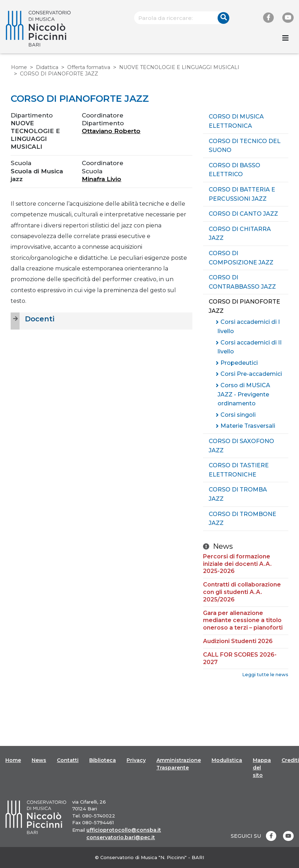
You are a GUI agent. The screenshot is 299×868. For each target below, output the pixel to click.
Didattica (47, 67)
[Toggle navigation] (285, 38)
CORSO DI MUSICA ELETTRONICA (236, 121)
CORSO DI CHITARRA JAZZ (240, 234)
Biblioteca (103, 760)
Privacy (136, 760)
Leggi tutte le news (265, 675)
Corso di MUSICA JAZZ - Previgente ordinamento (244, 394)
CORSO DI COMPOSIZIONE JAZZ (241, 258)
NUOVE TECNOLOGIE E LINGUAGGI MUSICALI (179, 67)
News (39, 760)
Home (19, 67)
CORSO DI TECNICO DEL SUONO (245, 146)
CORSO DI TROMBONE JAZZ (242, 519)
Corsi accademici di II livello (250, 347)
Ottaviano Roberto (111, 131)
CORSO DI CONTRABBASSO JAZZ (242, 282)
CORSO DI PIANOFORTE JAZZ (244, 306)
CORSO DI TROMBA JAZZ (238, 494)
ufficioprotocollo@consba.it (124, 830)
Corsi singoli (238, 415)
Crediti (290, 760)
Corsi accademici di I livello (249, 327)
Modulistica (227, 760)
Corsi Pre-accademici (251, 374)
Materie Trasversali (248, 426)
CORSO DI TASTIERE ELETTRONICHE (239, 470)
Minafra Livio (102, 179)
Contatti (68, 760)
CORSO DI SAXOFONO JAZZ (241, 446)
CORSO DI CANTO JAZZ (243, 214)
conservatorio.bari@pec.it (121, 837)
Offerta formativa (89, 67)
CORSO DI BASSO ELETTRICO (234, 170)
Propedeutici (239, 363)
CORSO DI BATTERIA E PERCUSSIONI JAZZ (242, 194)
